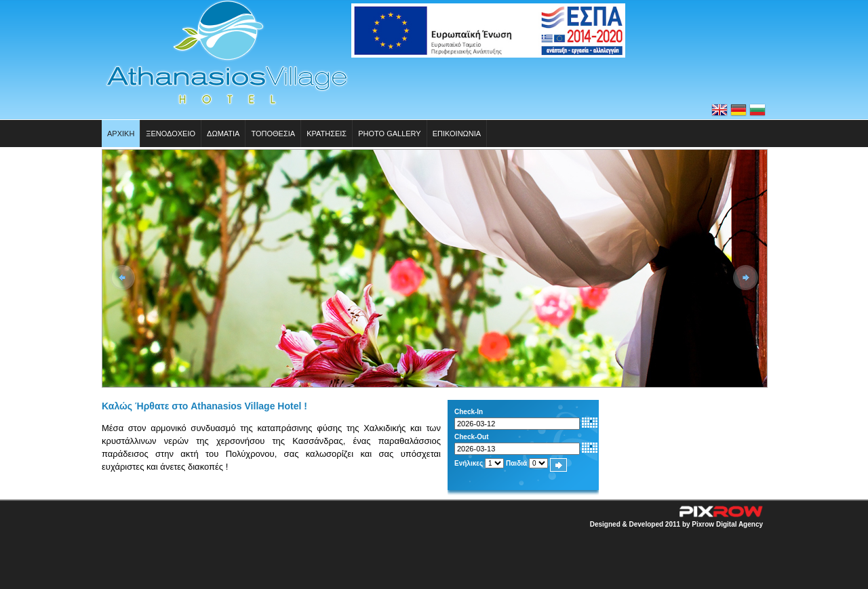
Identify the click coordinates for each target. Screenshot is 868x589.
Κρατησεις (327, 134)
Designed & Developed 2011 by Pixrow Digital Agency (676, 524)
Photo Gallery (390, 134)
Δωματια (223, 134)
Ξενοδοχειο (171, 134)
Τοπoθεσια (273, 134)
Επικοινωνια (457, 134)
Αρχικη (121, 134)
